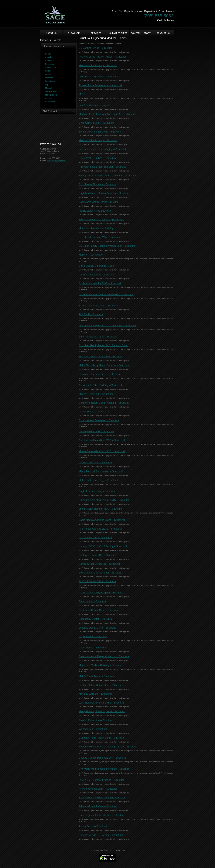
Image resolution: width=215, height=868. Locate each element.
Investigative (51, 81)
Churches (49, 57)
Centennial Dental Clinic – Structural (99, 610)
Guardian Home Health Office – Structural (102, 738)
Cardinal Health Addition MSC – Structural (102, 440)
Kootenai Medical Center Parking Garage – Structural (108, 747)
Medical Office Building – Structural (98, 65)
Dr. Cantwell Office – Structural (96, 48)
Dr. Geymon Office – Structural (96, 538)
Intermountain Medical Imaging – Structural (102, 149)
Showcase (74, 33)
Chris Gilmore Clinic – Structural (96, 123)
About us (51, 33)
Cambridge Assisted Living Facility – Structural (104, 500)
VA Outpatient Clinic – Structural (96, 432)
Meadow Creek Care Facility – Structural (101, 357)
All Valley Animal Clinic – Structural (98, 789)
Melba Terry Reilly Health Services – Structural (104, 365)
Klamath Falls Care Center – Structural (100, 374)
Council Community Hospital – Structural (101, 593)
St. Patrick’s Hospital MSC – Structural (100, 283)
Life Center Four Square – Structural (99, 77)
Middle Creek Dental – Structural (97, 676)
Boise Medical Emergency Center (97, 266)
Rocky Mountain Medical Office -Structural (102, 798)
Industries (49, 74)
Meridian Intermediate (91, 255)
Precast (48, 98)
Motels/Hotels (51, 95)
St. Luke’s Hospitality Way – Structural (100, 237)
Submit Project (118, 33)
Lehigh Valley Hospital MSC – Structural (101, 509)
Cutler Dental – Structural (93, 648)
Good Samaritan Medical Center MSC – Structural (106, 295)
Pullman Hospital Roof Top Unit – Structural (103, 167)
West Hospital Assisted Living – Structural (102, 703)
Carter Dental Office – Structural (96, 275)
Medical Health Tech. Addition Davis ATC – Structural (108, 114)
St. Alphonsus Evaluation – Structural (99, 420)
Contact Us (163, 33)
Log (47, 85)
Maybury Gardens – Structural (95, 694)
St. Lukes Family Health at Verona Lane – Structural (107, 246)
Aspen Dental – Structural (93, 826)
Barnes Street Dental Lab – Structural (99, 564)
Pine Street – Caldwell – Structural (98, 158)
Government (51, 68)
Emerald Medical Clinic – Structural (98, 337)
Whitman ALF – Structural (93, 729)
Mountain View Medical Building (96, 228)
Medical (49, 88)
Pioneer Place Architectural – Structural (100, 85)
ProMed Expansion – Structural (96, 720)
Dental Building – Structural (94, 412)
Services (96, 33)
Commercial (50, 61)
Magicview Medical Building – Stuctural (100, 665)
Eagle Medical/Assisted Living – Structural (102, 520)
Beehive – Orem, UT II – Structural (98, 555)
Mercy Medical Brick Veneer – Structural (101, 471)
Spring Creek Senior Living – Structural (100, 132)
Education (49, 64)
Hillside (48, 71)
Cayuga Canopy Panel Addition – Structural (103, 758)
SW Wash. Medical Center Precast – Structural (104, 769)
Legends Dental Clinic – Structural (97, 628)
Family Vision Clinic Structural (95, 211)
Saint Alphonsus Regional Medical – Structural (104, 656)
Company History (141, 33)
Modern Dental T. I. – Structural (96, 394)
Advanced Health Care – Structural (98, 806)
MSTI (82, 94)
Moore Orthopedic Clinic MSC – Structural (102, 451)
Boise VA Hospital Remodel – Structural (101, 573)
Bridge (48, 54)
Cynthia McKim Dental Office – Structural (101, 685)
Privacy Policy (120, 850)
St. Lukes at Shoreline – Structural (98, 184)
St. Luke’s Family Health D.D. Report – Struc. (104, 345)
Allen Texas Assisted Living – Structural (100, 529)
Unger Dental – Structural (93, 637)
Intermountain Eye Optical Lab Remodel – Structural (107, 326)
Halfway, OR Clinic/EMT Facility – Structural (103, 546)
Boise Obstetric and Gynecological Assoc (101, 220)
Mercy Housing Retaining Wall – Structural (102, 711)
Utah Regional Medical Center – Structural (102, 815)
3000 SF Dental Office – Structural (98, 581)
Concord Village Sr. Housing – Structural (101, 835)
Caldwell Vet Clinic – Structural (96, 463)
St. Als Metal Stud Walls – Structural (99, 306)
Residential (50, 102)
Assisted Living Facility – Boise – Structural (102, 57)
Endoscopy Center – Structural (96, 619)
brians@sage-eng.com (56, 161)
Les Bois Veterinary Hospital (94, 105)
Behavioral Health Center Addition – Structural (104, 403)
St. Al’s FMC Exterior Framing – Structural (102, 780)
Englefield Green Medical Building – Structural (104, 193)
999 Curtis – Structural (91, 314)
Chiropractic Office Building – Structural (100, 385)
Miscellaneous (51, 91)
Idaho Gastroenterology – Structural (98, 480)
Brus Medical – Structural (93, 601)
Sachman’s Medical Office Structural (99, 202)
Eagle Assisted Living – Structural (97, 491)
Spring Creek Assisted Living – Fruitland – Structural (107, 176)
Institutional (50, 78)
